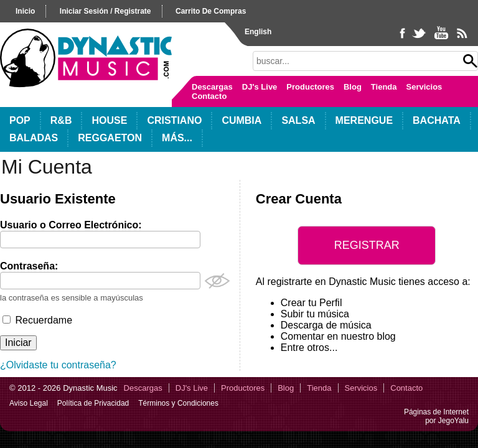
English (258, 32)
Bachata (437, 120)
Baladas (34, 138)
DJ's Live (260, 87)
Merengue (364, 120)
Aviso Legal (29, 403)
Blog (353, 87)
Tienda (384, 87)
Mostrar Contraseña (217, 281)
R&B (61, 120)
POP (20, 120)
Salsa (298, 120)
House (109, 120)
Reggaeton (110, 138)
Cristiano (174, 120)
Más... (177, 138)
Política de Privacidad (93, 403)
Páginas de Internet (436, 412)
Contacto (209, 96)
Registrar (367, 245)
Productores (310, 87)
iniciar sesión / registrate (105, 11)
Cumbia (241, 120)
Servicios (424, 87)
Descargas (212, 87)
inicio (25, 11)
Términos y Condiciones (178, 403)
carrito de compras (211, 11)
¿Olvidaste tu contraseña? (58, 365)
